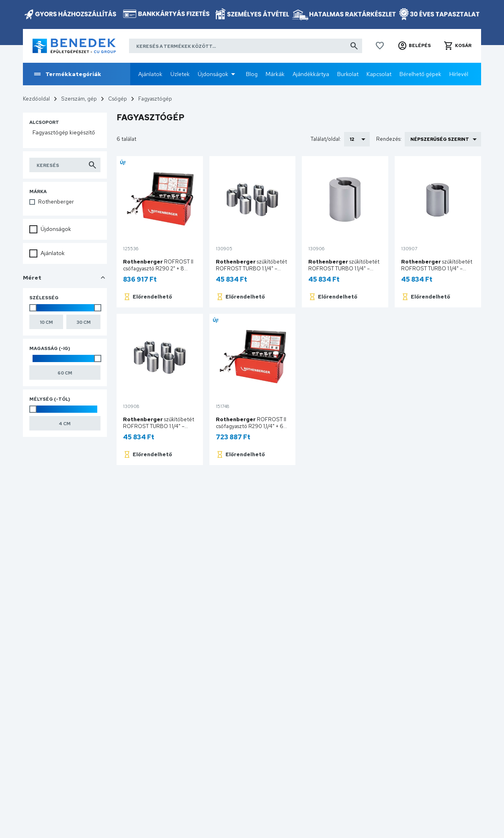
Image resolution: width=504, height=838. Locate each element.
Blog (252, 74)
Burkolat (348, 74)
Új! (123, 163)
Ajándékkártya (311, 74)
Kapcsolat (379, 74)
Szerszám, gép (79, 99)
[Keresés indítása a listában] (65, 165)
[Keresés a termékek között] (246, 46)
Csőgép (118, 99)
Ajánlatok (150, 74)
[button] (414, 46)
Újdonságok (213, 74)
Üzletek (180, 74)
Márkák (275, 74)
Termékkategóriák (67, 74)
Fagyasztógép (155, 99)
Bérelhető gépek (420, 74)
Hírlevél (459, 74)
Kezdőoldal (36, 99)
